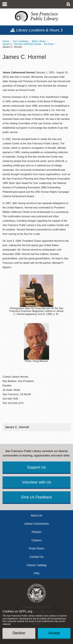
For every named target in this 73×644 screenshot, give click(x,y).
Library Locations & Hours (38, 30)
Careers (36, 540)
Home (6, 41)
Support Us (36, 467)
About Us (36, 516)
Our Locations (21, 41)
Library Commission (36, 524)
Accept (54, 633)
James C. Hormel (17, 427)
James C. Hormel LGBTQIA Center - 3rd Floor (28, 44)
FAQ (36, 573)
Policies (36, 532)
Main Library (39, 41)
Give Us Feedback (36, 497)
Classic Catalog (36, 565)
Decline (19, 633)
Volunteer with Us (36, 482)
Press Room (36, 548)
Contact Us (36, 557)
